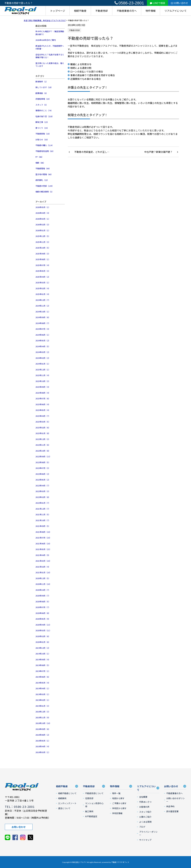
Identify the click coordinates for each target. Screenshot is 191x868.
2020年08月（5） (43, 601)
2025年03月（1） (43, 283)
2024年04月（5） (43, 346)
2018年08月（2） (43, 735)
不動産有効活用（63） (45, 151)
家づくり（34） (42, 128)
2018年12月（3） (43, 712)
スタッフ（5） (42, 105)
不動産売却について (94, 793)
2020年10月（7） (43, 590)
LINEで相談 (157, 3)
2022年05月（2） (43, 480)
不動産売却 (102, 11)
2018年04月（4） (43, 746)
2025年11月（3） (43, 242)
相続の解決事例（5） (45, 192)
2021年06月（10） (43, 544)
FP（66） (39, 157)
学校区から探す (119, 808)
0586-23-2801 (129, 3)
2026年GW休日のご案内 (46, 40)
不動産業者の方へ (127, 11)
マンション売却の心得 (94, 805)
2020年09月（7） (43, 596)
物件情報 (151, 11)
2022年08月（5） (43, 462)
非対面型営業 (172, 811)
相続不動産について (67, 793)
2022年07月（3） (43, 468)
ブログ (142, 827)
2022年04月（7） (43, 486)
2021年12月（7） (43, 509)
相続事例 (62, 798)
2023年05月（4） (43, 410)
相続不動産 (80, 11)
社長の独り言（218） (45, 116)
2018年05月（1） (43, 741)
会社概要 (143, 797)
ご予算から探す (119, 803)
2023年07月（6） (43, 398)
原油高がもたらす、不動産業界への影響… (50, 47)
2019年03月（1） (43, 694)
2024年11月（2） (43, 306)
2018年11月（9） (43, 717)
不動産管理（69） (43, 168)
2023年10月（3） (43, 381)
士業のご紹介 (145, 817)
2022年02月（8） (43, 497)
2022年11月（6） (43, 445)
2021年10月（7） (43, 520)
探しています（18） (44, 87)
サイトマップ (145, 840)
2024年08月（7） (43, 323)
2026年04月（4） (43, 213)
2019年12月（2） (43, 648)
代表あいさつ (145, 802)
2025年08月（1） (43, 259)
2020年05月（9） (43, 619)
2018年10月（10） (43, 723)
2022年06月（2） (43, 474)
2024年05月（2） (43, 340)
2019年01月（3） (43, 706)
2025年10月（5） (43, 248)
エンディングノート (67, 803)
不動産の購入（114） (45, 145)
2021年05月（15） (43, 549)
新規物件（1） (42, 82)
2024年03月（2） (43, 352)
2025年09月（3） (43, 254)
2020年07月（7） (43, 607)
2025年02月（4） (43, 288)
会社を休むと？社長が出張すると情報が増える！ (50, 56)
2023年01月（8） (43, 433)
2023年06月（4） (43, 404)
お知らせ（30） (42, 140)
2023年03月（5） (43, 422)
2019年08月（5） (43, 665)
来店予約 (170, 806)
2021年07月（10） (43, 538)
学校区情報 (117, 813)
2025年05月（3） (43, 271)
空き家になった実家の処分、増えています (50, 65)
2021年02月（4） (43, 567)
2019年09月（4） (43, 659)
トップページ (58, 11)
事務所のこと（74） (44, 110)
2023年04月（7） (43, 416)
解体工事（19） (42, 122)
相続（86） (40, 163)
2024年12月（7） (43, 300)
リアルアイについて (176, 11)
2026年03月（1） (43, 219)
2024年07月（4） (43, 329)
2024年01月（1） (43, 364)
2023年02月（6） (43, 428)
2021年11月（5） (43, 514)
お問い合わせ (180, 3)
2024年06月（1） (43, 335)
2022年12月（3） (43, 439)
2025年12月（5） (43, 236)
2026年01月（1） (43, 230)
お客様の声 (144, 807)
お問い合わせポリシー (175, 800)
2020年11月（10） (43, 584)
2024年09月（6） (43, 317)
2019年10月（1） (43, 654)
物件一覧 (116, 793)
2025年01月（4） (43, 294)
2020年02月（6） (43, 636)
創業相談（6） (42, 93)
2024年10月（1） (43, 312)
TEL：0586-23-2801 (20, 807)
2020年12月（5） (43, 578)
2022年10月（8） (43, 451)
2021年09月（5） (43, 526)
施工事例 (89, 811)
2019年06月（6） (43, 677)
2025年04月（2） (43, 277)
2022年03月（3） (43, 491)
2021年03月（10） (43, 561)
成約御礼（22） (42, 180)
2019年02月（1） (43, 700)
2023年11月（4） (43, 375)
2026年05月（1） (43, 207)
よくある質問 (145, 822)
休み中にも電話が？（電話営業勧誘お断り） (50, 33)
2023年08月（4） (43, 393)
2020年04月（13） (43, 625)
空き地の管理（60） (44, 174)
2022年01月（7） (43, 503)
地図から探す (118, 798)
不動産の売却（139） (45, 186)
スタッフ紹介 (145, 812)
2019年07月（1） (43, 671)
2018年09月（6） (43, 729)
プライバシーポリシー (148, 833)
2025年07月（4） (43, 265)
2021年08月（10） (43, 532)
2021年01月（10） (43, 572)
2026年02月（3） (43, 225)
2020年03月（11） (43, 630)
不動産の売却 (74, 30)
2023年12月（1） (43, 370)
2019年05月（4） (43, 683)
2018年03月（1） (43, 752)
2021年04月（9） (43, 555)
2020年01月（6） (43, 642)
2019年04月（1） (43, 688)
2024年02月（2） (43, 358)
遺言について (64, 808)
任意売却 (89, 798)
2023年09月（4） (43, 387)
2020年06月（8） (43, 613)
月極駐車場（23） (43, 99)
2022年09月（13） (43, 456)
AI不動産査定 (91, 816)
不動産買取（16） (43, 134)
